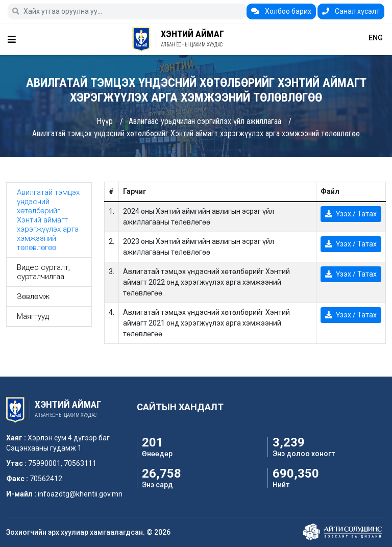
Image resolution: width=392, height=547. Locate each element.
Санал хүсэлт (351, 11)
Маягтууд (33, 316)
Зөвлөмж (33, 296)
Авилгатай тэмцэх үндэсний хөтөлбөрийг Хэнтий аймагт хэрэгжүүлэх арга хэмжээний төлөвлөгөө (196, 133)
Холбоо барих (281, 11)
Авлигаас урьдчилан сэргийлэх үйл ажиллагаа (205, 121)
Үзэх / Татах (351, 214)
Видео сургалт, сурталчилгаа (43, 272)
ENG (376, 38)
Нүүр (105, 121)
